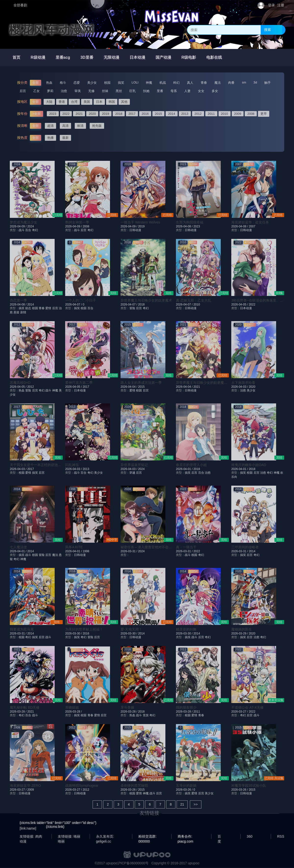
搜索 (268, 30)
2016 (145, 114)
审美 (78, 91)
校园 (107, 83)
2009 (238, 114)
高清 (65, 126)
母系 (174, 91)
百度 (219, 837)
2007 (252, 226)
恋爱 (77, 83)
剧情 (23, 312)
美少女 (92, 83)
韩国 (112, 102)
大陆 (49, 102)
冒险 (132, 308)
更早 (264, 114)
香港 (62, 102)
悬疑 (16, 312)
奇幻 (35, 230)
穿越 (132, 473)
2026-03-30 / (74, 633)
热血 (49, 83)
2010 (225, 114)
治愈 (64, 91)
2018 (119, 114)
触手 (268, 83)
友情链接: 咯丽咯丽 (69, 837)
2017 (132, 114)
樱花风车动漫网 (51, 30)
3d (255, 82)
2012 (198, 114)
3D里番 (87, 57)
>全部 (37, 114)
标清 (80, 126)
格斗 (63, 83)
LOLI (135, 82)
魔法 (218, 83)
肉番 (231, 83)
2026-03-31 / (129, 551)
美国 (87, 102)
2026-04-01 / (185, 469)
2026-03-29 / (240, 633)
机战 (163, 83)
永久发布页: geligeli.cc (105, 837)
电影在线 (214, 57)
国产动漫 (163, 57)
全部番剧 (20, 5)
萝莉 (50, 91)
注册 (281, 5)
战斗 (22, 230)
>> (196, 804)
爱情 (48, 308)
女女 (201, 91)
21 (182, 804)
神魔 (149, 83)
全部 (36, 83)
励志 (28, 308)
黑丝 (119, 91)
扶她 (146, 91)
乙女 (37, 91)
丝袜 (105, 91)
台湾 (74, 102)
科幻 (176, 83)
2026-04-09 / (18, 226)
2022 (66, 114)
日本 (99, 102)
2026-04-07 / (74, 305)
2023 (53, 114)
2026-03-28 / (18, 712)
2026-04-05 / (240, 305)
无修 (91, 91)
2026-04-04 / (129, 387)
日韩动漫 (135, 230)
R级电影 (189, 57)
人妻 (187, 91)
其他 (124, 102)
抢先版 (97, 126)
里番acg (63, 57)
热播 (50, 138)
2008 (251, 114)
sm (244, 82)
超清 (50, 126)
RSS (281, 836)
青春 (204, 83)
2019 (105, 114)
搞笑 (121, 83)
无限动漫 (111, 57)
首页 (16, 57)
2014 (172, 114)
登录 (271, 5)
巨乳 (133, 91)
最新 (65, 138)
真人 (190, 83)
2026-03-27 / (240, 712)
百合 (28, 230)
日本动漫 (137, 57)
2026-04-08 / (185, 226)
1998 (86, 551)
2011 (211, 114)
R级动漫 (38, 57)
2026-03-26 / (129, 790)
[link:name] (28, 828)
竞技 (146, 715)
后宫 (23, 91)
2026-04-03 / (240, 387)
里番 (160, 91)
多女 (215, 91)
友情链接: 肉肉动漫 (31, 837)
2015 (158, 114)
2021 (79, 114)
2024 (31, 226)
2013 (185, 114)
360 (250, 836)
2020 (92, 114)
